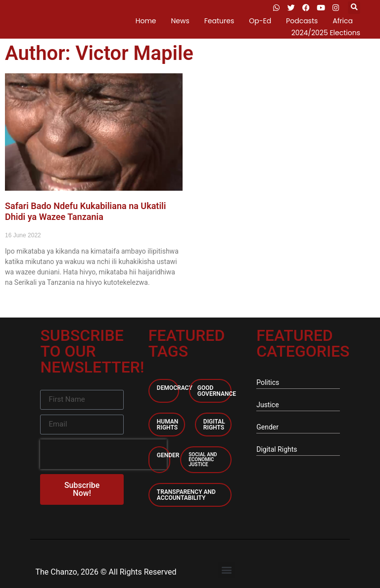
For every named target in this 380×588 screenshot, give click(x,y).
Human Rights (167, 425)
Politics (268, 382)
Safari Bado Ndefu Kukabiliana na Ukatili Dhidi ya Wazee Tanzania (85, 211)
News (180, 21)
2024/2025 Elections (326, 33)
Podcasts (302, 21)
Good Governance (217, 391)
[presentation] (103, 454)
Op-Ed (260, 21)
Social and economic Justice (203, 459)
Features (219, 21)
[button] (354, 8)
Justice (267, 405)
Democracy (175, 388)
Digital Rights (214, 425)
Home (146, 21)
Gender (168, 455)
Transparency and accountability (186, 495)
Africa (343, 21)
